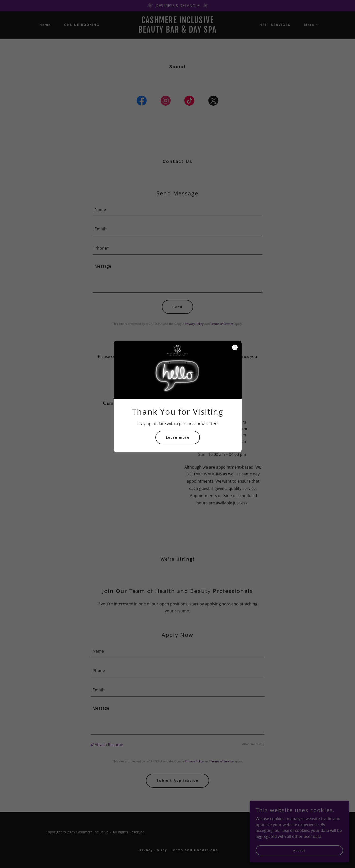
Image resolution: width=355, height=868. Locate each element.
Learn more (178, 438)
